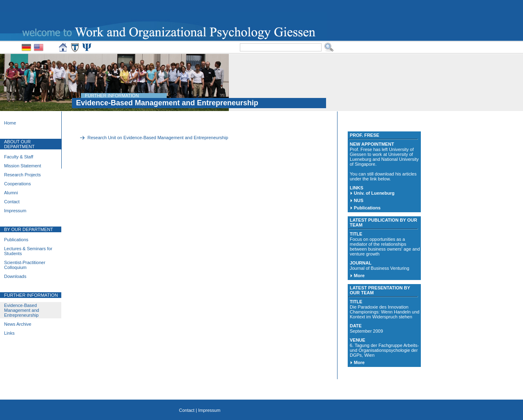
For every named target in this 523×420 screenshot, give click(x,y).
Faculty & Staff (19, 157)
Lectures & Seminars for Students (28, 251)
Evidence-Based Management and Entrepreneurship (22, 310)
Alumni (11, 193)
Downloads (15, 276)
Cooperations (17, 184)
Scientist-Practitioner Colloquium (25, 265)
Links (9, 333)
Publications (16, 240)
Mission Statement (22, 166)
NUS (359, 200)
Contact (12, 202)
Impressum (15, 211)
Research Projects (22, 175)
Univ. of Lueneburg (374, 193)
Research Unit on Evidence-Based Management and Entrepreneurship (158, 138)
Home (10, 123)
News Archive (18, 324)
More (359, 276)
